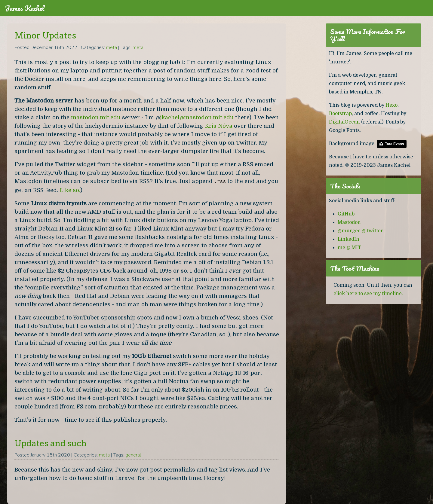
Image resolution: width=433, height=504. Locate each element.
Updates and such (51, 443)
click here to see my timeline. (368, 294)
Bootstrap (340, 114)
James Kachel (25, 8)
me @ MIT (349, 248)
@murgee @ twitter (360, 231)
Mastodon (349, 222)
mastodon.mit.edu (96, 117)
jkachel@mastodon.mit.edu (197, 117)
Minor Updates (45, 35)
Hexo (392, 105)
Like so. (70, 190)
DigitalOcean (344, 122)
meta (112, 47)
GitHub (346, 214)
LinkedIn (349, 239)
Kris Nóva (219, 126)
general (133, 455)
